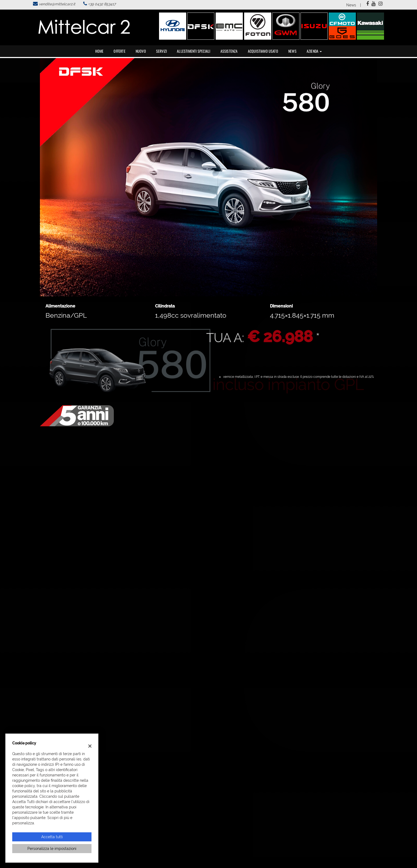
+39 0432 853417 (102, 4)
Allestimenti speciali (193, 51)
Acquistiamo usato (263, 51)
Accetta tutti (52, 837)
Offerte (119, 51)
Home (99, 51)
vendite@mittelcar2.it (57, 4)
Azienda (314, 51)
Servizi (161, 51)
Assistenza (229, 51)
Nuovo (141, 51)
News (351, 5)
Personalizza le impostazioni (52, 849)
